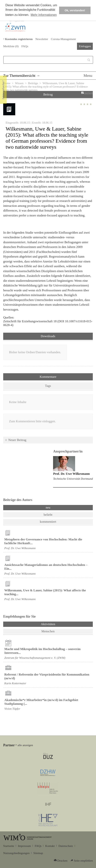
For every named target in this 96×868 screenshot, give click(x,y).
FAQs (25, 46)
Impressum (24, 846)
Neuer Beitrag (17, 440)
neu (48, 507)
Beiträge (33, 83)
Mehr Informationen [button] (44, 15)
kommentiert (48, 522)
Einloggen (85, 46)
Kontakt (50, 846)
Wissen (19, 83)
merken (88, 93)
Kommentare (48, 377)
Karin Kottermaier (15, 683)
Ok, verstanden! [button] (75, 10)
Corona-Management (63, 39)
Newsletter (42, 39)
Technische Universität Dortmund (73, 479)
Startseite (9, 846)
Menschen (48, 631)
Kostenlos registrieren (19, 39)
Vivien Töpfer (12, 709)
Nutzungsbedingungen (16, 853)
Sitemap (38, 853)
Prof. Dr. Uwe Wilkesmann (71, 474)
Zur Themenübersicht (19, 75)
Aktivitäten (58, 624)
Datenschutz (66, 846)
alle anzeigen (25, 745)
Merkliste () (11, 46)
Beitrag (48, 94)
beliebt (48, 515)
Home (7, 83)
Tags (48, 386)
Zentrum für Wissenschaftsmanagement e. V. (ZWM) (35, 658)
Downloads (48, 336)
